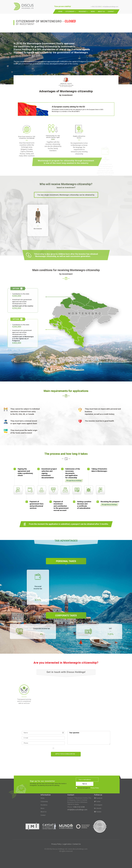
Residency (83, 12)
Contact (111, 12)
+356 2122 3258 (79, 807)
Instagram (98, 805)
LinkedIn (98, 808)
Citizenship (71, 12)
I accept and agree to (67, 748)
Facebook (98, 798)
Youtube (98, 812)
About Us (101, 12)
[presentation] (30, 754)
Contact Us (77, 844)
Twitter (97, 802)
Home (60, 12)
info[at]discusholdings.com (77, 810)
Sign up (106, 780)
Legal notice (67, 844)
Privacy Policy (74, 748)
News (93, 12)
